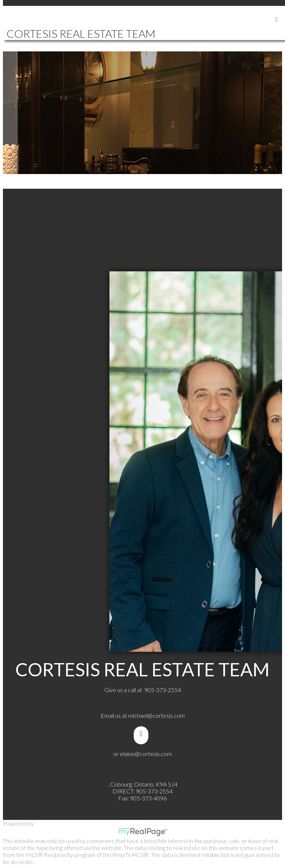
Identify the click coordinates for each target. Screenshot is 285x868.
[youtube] (142, 734)
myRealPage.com (143, 832)
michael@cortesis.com (156, 715)
